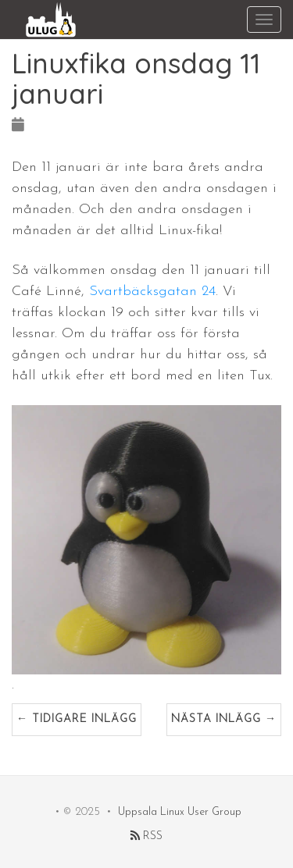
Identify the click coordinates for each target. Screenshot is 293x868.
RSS (146, 836)
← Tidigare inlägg (77, 719)
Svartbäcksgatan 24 (152, 292)
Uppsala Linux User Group (180, 812)
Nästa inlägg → (224, 719)
